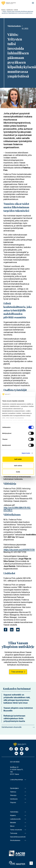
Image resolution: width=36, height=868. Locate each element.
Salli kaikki (18, 459)
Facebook (11, 749)
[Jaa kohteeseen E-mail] (18, 630)
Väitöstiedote (14, 26)
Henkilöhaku (14, 812)
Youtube (22, 749)
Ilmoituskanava (15, 840)
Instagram (27, 749)
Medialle (13, 823)
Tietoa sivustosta (16, 830)
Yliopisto (13, 803)
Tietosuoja (14, 833)
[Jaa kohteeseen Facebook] (6, 630)
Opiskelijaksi (14, 788)
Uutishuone (10, 10)
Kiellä (18, 472)
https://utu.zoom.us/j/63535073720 (19, 550)
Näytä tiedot (26, 453)
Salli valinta (18, 466)
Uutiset (16, 10)
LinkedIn (16, 753)
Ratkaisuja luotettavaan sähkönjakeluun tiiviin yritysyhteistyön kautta (14, 718)
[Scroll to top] (31, 863)
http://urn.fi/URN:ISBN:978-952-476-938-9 (17, 509)
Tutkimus (13, 792)
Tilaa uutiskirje (17, 672)
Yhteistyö (13, 795)
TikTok (22, 753)
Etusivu (3, 10)
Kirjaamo (13, 815)
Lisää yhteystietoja (16, 780)
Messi (12, 826)
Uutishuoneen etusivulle (12, 727)
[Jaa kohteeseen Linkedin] (12, 630)
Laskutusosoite (15, 819)
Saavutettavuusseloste (18, 837)
